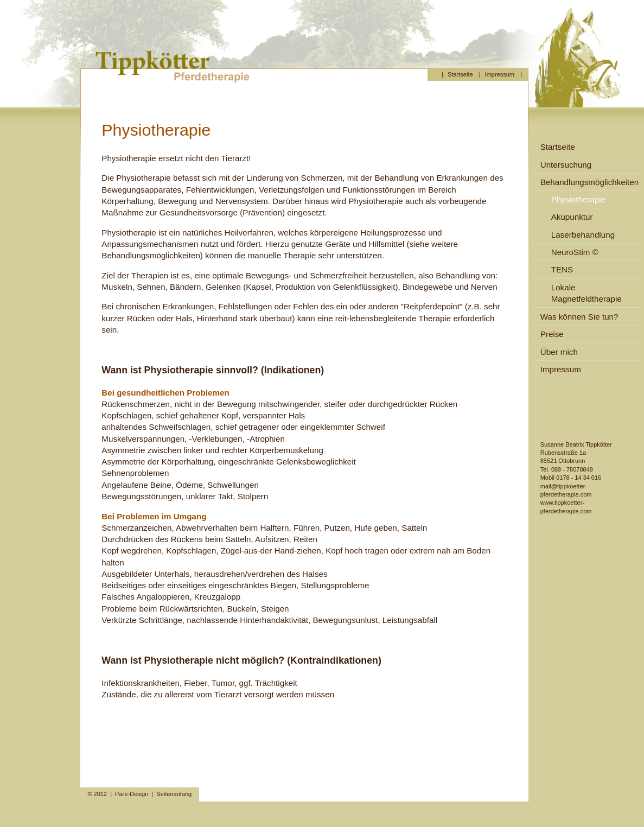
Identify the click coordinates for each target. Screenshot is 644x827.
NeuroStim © (575, 252)
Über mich (559, 352)
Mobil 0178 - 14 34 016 (571, 478)
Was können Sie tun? (579, 317)
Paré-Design (132, 794)
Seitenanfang (174, 794)
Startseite (460, 74)
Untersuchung (566, 165)
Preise (552, 334)
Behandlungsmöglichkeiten (590, 182)
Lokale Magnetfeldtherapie (586, 293)
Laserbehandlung (583, 235)
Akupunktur (572, 217)
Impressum (500, 74)
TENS (562, 269)
